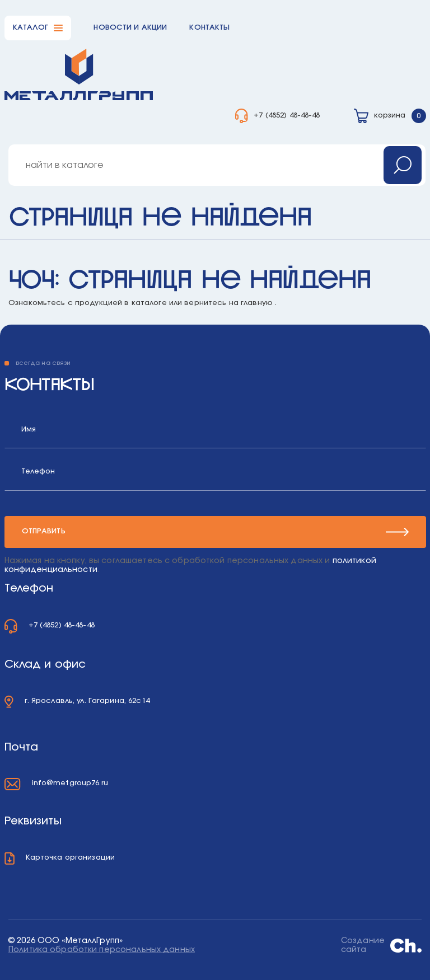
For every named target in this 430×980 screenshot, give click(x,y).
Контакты (209, 28)
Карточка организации (71, 858)
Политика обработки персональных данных (102, 950)
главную (257, 303)
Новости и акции (130, 28)
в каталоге (145, 303)
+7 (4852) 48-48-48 (287, 116)
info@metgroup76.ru (70, 783)
